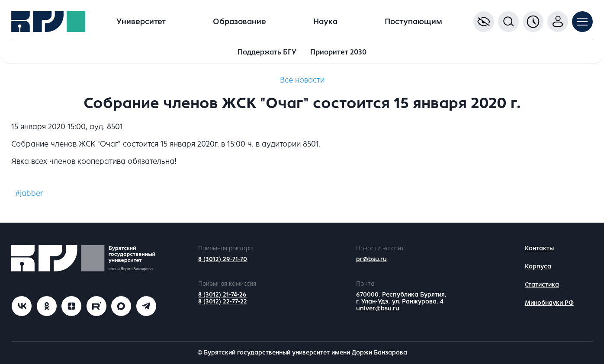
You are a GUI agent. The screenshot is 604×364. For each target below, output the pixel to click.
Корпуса (538, 267)
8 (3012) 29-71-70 (223, 259)
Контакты (539, 248)
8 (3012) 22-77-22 (223, 302)
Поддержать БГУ (267, 52)
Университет (141, 22)
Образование (239, 22)
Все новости (302, 80)
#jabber (29, 193)
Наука (325, 22)
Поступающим (413, 22)
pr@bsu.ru (371, 259)
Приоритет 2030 (338, 52)
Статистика (542, 285)
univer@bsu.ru (378, 308)
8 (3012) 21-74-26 (222, 295)
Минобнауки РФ (549, 303)
